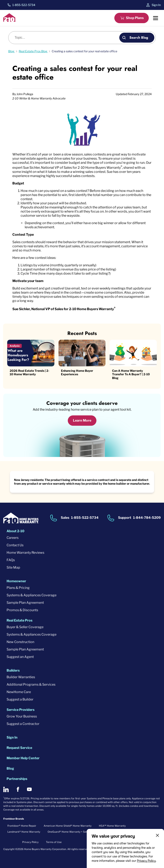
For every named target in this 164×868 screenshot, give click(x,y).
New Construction (20, 642)
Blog (10, 768)
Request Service (19, 748)
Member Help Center (23, 758)
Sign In (156, 5)
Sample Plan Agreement (25, 603)
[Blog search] (66, 38)
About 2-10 (15, 531)
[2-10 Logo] (10, 21)
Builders (13, 670)
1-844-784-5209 (147, 518)
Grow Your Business (22, 716)
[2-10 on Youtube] (29, 789)
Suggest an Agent (20, 657)
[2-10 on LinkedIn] (6, 789)
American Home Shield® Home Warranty (68, 826)
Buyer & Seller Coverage (25, 627)
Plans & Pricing (18, 588)
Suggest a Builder (20, 699)
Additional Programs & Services (31, 684)
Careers (13, 538)
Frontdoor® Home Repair (22, 826)
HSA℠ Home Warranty (112, 826)
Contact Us (15, 545)
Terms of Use (54, 842)
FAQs (11, 560)
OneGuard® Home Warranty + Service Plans (73, 832)
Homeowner (16, 581)
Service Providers (20, 710)
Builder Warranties (21, 677)
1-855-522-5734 (24, 5)
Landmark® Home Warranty (24, 832)
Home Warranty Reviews (25, 553)
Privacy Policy (146, 861)
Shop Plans (135, 18)
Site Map (13, 567)
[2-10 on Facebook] (18, 789)
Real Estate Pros (19, 620)
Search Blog (139, 38)
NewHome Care (19, 692)
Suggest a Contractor (23, 724)
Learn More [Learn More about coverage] (82, 420)
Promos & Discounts (22, 610)
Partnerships (17, 779)
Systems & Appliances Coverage (32, 595)
